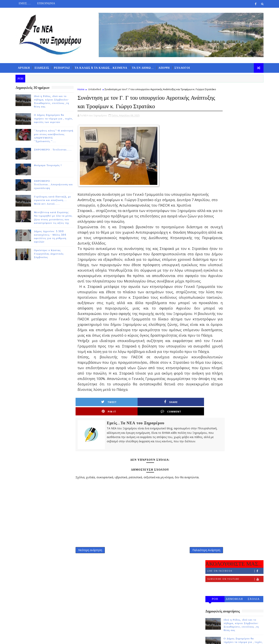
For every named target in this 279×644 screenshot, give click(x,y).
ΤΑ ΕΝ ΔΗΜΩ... (146, 68)
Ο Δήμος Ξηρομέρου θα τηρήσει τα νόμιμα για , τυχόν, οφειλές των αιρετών (56, 119)
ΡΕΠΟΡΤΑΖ (65, 68)
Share (127, 458)
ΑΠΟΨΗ (167, 68)
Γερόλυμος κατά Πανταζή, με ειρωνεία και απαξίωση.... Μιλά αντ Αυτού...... (55, 201)
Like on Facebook (232, 99)
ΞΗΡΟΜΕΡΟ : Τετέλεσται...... (56, 151)
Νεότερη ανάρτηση (93, 602)
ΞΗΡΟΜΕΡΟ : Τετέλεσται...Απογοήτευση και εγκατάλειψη (56, 185)
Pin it (157, 458)
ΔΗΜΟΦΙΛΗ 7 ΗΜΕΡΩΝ (231, 128)
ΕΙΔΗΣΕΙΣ (45, 68)
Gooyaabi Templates (95, 638)
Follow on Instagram (232, 115)
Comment (188, 458)
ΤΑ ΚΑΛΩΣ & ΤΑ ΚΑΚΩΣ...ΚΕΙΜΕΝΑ (104, 68)
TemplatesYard (51, 638)
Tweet (96, 458)
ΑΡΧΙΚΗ (27, 68)
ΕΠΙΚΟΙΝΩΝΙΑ (49, 3)
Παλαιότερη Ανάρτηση (182, 602)
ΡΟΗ (212, 127)
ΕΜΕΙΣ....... (28, 3)
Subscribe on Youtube (232, 107)
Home (84, 90)
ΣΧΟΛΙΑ (251, 127)
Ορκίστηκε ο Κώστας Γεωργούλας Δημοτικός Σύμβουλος (52, 255)
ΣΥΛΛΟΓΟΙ (185, 68)
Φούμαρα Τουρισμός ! (51, 166)
